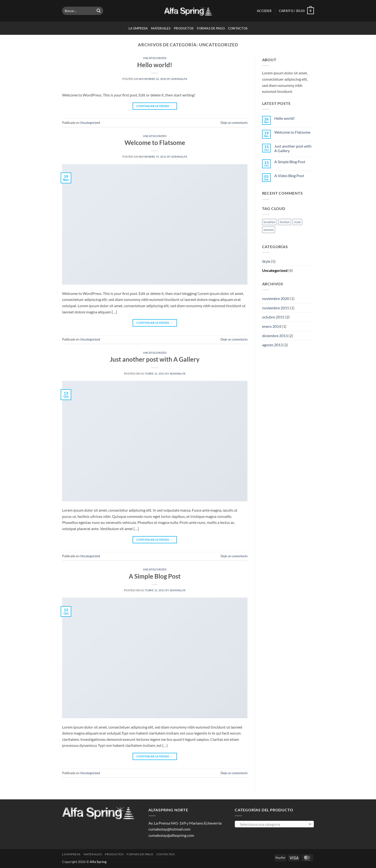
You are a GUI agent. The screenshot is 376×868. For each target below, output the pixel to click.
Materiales (161, 28)
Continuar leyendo (155, 106)
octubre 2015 (273, 317)
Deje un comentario (234, 123)
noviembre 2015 (276, 308)
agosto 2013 (272, 345)
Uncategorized (155, 58)
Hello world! (155, 65)
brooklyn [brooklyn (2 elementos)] (270, 222)
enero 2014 (272, 326)
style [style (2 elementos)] (297, 222)
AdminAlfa (179, 79)
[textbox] (273, 824)
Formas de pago (211, 28)
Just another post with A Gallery (155, 359)
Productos (184, 28)
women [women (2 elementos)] (269, 230)
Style (266, 261)
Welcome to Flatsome (155, 143)
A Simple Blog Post (155, 576)
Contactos (238, 28)
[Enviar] (99, 11)
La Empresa (138, 28)
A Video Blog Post (289, 176)
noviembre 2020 (276, 298)
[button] (264, 11)
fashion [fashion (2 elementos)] (285, 222)
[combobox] (274, 824)
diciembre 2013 (275, 336)
